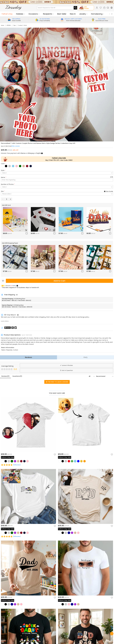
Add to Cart (59, 281)
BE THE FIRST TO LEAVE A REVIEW (57, 382)
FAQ (85, 357)
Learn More (5, 321)
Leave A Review (66, 365)
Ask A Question (66, 370)
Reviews (29, 357)
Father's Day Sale (59, 158)
